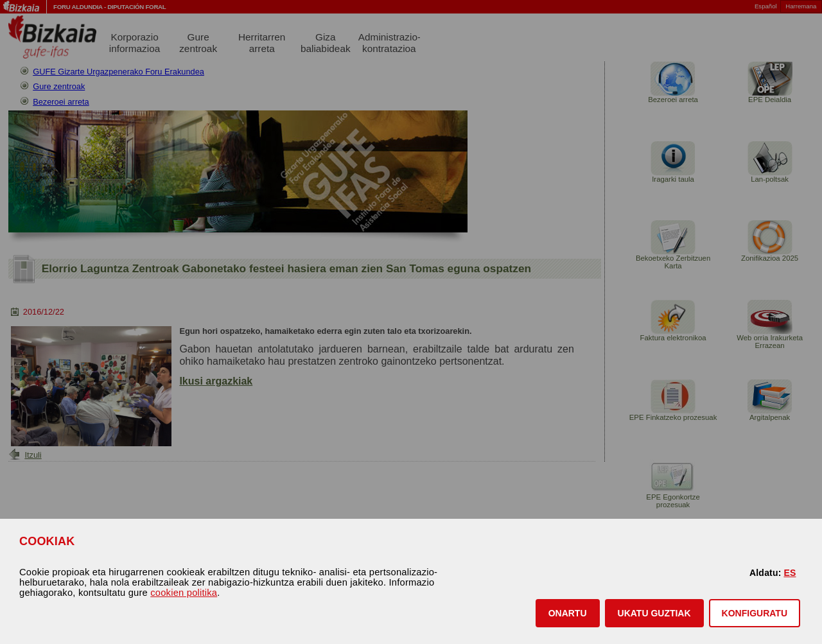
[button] (568, 613)
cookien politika (184, 593)
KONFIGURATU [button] (755, 613)
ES (790, 573)
